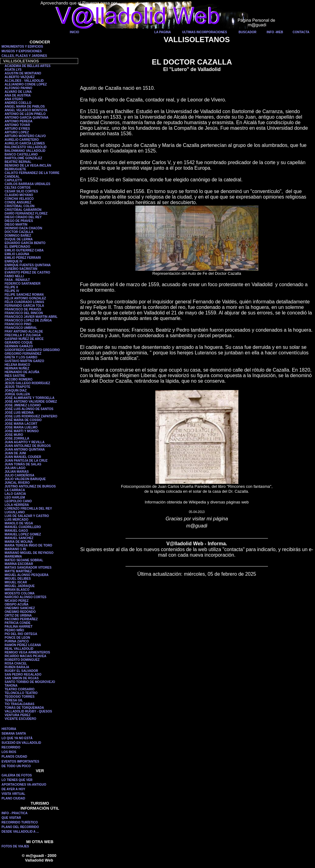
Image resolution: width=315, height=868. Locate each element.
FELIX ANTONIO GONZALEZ (25, 298)
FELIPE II (11, 287)
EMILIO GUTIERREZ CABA (24, 250)
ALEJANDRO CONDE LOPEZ (26, 84)
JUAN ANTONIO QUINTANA (25, 450)
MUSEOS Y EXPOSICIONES (22, 51)
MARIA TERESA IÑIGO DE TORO (28, 545)
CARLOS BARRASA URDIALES (28, 184)
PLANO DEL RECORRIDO (20, 827)
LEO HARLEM (15, 497)
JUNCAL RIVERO (17, 483)
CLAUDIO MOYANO (19, 195)
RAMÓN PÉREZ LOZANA (23, 645)
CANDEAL (12, 177)
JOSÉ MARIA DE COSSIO (23, 420)
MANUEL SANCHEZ (19, 538)
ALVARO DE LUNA (18, 92)
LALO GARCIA (15, 494)
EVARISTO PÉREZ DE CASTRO (27, 272)
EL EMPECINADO (17, 247)
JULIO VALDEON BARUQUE (25, 479)
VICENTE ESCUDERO (20, 719)
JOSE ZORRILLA (17, 438)
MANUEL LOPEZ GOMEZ (23, 534)
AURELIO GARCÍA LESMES (25, 143)
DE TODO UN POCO (16, 766)
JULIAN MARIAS (17, 472)
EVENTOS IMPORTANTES (20, 761)
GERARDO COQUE (19, 343)
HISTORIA (9, 729)
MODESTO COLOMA (20, 593)
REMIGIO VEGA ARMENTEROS (27, 652)
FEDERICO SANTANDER (22, 284)
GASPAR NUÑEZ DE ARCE (24, 339)
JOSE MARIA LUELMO (21, 427)
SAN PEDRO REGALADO (23, 675)
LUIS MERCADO (16, 520)
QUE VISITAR (11, 818)
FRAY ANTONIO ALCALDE (24, 331)
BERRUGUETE (15, 169)
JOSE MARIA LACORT (21, 424)
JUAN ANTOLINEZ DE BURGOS (28, 446)
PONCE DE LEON (17, 638)
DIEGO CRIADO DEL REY (23, 217)
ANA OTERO (14, 99)
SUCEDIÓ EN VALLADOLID (21, 743)
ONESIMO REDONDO (20, 612)
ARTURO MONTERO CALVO (25, 136)
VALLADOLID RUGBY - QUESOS (28, 711)
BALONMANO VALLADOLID (25, 151)
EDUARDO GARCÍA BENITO (25, 243)
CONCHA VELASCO (19, 199)
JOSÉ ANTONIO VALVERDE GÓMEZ (31, 402)
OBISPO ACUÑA (16, 604)
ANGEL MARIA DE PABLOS (25, 107)
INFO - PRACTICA (14, 813)
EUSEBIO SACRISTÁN (21, 269)
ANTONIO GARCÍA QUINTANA (27, 118)
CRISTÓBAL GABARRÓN (23, 210)
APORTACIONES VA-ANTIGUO (24, 785)
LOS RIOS (9, 752)
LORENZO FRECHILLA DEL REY (28, 509)
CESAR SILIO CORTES (21, 191)
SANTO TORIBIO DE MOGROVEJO (30, 682)
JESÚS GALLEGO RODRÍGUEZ (27, 383)
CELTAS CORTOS (18, 188)
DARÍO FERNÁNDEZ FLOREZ (26, 213)
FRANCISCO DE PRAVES (23, 309)
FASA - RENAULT (17, 280)
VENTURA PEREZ (18, 715)
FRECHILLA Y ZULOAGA (23, 335)
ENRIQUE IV (14, 261)
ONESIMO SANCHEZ (20, 608)
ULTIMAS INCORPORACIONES (205, 32)
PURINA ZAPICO (17, 641)
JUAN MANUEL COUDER (23, 457)
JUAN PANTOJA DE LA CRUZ (26, 461)
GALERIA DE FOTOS (17, 775)
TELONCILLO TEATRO (21, 693)
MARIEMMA (13, 556)
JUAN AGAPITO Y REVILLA (25, 442)
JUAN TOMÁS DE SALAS (23, 464)
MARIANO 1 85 (15, 549)
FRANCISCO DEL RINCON (24, 313)
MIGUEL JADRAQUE (20, 586)
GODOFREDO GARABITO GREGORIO (32, 350)
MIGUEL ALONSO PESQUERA (27, 575)
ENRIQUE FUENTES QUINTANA (28, 265)
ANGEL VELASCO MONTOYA (26, 110)
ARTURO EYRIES (17, 129)
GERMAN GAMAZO (19, 346)
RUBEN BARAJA (17, 667)
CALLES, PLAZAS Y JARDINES (24, 56)
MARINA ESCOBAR (19, 564)
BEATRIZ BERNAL (18, 162)
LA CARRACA (15, 490)
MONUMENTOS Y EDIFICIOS (22, 47)
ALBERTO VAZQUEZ (20, 77)
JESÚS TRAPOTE (17, 387)
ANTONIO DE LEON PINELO (25, 114)
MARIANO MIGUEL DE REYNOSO (29, 553)
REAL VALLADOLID (19, 649)
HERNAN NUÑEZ (17, 368)
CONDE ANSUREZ (18, 202)
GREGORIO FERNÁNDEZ (23, 354)
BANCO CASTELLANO (21, 154)
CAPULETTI (13, 180)
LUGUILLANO (15, 512)
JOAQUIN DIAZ (16, 391)
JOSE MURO (14, 435)
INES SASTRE (15, 376)
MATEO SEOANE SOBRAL (24, 560)
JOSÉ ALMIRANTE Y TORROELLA (30, 398)
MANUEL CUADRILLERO (23, 527)
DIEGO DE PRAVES (19, 221)
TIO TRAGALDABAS (20, 704)
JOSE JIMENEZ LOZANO (23, 405)
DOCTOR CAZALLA (19, 232)
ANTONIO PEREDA (18, 121)
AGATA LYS (13, 70)
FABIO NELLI (14, 276)
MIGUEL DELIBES (18, 579)
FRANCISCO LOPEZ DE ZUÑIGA (28, 320)
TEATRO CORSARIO (20, 689)
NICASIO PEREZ (17, 601)
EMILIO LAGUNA (17, 254)
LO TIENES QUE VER (17, 780)
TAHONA (11, 686)
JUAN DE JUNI (15, 453)
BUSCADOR (248, 32)
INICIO (75, 32)
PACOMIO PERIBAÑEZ (21, 619)
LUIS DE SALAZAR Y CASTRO (27, 516)
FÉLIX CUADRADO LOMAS (24, 302)
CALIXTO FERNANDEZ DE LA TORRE (32, 173)
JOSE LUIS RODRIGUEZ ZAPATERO (31, 416)
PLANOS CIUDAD (14, 757)
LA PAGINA (163, 32)
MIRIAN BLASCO (17, 590)
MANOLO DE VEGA (19, 523)
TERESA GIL (14, 700)
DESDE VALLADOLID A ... (20, 832)
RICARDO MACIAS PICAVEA (25, 656)
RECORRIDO (11, 747)
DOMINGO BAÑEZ (18, 236)
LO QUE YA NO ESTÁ (17, 738)
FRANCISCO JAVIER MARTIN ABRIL (31, 317)
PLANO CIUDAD (13, 798)
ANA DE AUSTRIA (18, 95)
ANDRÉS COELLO (18, 103)
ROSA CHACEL (16, 663)
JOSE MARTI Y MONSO (22, 431)
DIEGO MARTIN (16, 225)
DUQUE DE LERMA (19, 239)
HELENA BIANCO (17, 365)
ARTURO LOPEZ (17, 132)
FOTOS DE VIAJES (15, 846)
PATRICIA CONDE (18, 623)
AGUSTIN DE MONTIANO (23, 73)
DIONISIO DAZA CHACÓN (23, 228)
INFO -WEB (275, 32)
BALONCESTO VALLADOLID (26, 147)
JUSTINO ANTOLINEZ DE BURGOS (30, 486)
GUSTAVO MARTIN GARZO (24, 361)
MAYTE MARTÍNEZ (18, 571)
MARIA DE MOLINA (19, 542)
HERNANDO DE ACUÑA (22, 372)
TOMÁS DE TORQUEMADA (24, 708)
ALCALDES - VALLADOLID (24, 81)
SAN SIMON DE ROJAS (22, 678)
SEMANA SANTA (14, 734)
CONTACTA (301, 32)
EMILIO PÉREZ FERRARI (23, 258)
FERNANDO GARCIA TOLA (24, 306)
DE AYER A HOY (13, 789)
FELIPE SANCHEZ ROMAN (24, 295)
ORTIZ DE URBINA (18, 615)
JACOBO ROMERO (19, 379)
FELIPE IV (12, 291)
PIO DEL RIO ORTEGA (21, 634)
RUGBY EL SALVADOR (21, 671)
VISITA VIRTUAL (13, 794)
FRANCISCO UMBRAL (21, 328)
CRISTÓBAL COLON (20, 206)
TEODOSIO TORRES (20, 697)
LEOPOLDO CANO (18, 501)
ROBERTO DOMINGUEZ (22, 660)
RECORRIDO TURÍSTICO (20, 822)
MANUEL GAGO (16, 531)
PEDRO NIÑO (14, 630)
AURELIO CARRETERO (22, 140)
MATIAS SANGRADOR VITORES (28, 568)
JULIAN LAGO (15, 468)
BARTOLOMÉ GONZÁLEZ (23, 158)
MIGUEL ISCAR (16, 582)
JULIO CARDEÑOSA (20, 475)
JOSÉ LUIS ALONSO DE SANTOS (29, 409)
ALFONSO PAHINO (18, 88)
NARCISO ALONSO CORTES (26, 597)
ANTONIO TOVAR (17, 125)
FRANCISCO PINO (18, 324)
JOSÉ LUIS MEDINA (19, 413)
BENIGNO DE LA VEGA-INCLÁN (28, 166)
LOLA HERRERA (17, 505)
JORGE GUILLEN (17, 394)
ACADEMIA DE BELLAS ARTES (28, 66)
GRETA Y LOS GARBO (21, 357)
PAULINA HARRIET (19, 627)
